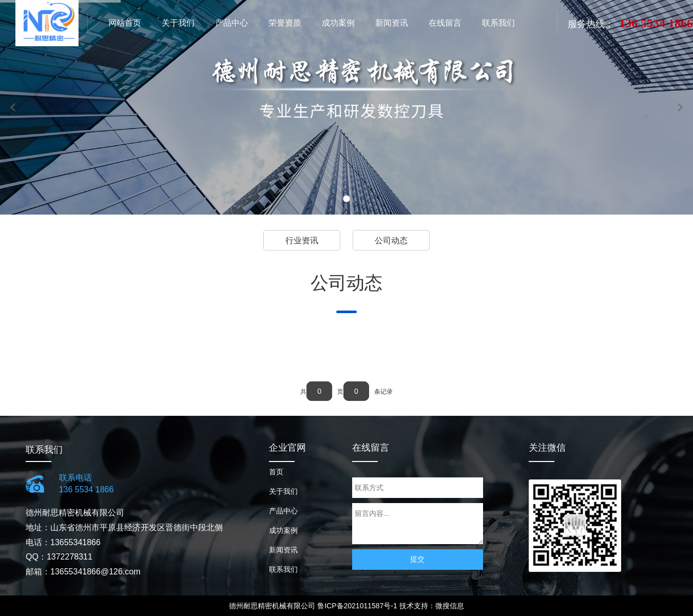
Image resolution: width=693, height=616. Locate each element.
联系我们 (283, 569)
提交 (417, 559)
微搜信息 (450, 606)
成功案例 (283, 530)
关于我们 (283, 491)
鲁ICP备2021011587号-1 (357, 606)
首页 (276, 472)
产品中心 (283, 511)
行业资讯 (302, 240)
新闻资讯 (283, 550)
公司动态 (391, 240)
